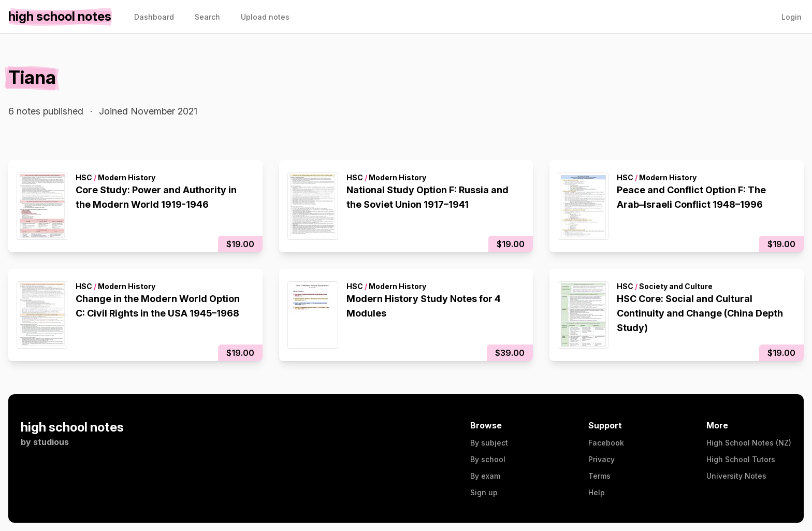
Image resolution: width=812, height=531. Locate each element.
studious (51, 442)
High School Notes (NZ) (749, 443)
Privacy (601, 459)
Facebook (606, 443)
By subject (489, 443)
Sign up (484, 492)
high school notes (72, 427)
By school (488, 459)
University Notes (736, 476)
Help (597, 492)
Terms (599, 476)
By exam (485, 476)
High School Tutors (741, 459)
